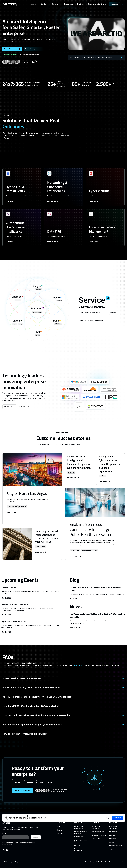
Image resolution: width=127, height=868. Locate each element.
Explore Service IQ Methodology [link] (92, 321)
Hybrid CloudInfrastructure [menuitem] (78, 827)
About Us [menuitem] (60, 827)
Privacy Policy (89, 862)
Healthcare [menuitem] (113, 839)
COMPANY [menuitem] (61, 823)
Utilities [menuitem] (112, 842)
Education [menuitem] (112, 835)
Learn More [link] (11, 201)
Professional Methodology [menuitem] (96, 827)
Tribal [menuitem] (111, 849)
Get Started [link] (118, 818)
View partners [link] (9, 407)
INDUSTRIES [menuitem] (114, 823)
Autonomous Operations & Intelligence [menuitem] (82, 841)
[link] (10, 4)
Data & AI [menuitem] (77, 845)
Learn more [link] (23, 407)
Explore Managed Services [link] (34, 49)
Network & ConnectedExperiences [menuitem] (81, 832)
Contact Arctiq (78, 665)
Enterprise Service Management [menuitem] (80, 850)
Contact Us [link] (114, 4)
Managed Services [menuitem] (98, 832)
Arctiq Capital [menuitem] (96, 839)
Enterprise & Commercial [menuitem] (113, 827)
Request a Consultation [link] (22, 790)
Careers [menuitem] (59, 830)
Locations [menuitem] (60, 834)
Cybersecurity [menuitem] (79, 837)
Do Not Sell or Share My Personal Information (110, 862)
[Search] (123, 4)
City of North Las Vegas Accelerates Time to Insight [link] (96, 58)
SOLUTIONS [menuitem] (79, 823)
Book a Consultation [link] (12, 49)
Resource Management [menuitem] (99, 835)
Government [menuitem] (113, 832)
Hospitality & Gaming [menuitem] (116, 846)
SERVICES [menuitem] (96, 823)
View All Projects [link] (63, 432)
